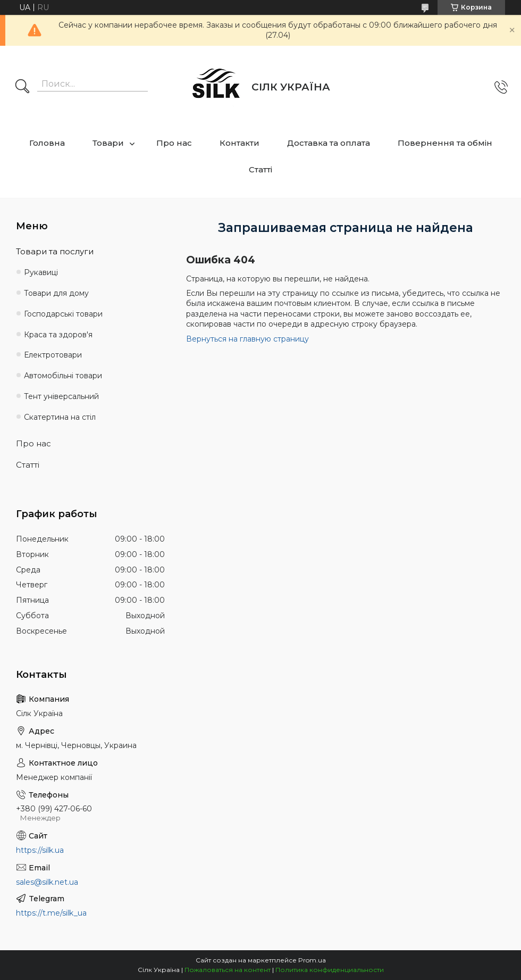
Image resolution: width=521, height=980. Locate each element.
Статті (260, 169)
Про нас (174, 143)
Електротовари (53, 355)
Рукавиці (41, 272)
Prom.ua (312, 960)
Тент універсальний (61, 396)
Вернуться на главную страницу (247, 339)
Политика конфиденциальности (330, 970)
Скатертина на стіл (60, 417)
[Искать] (22, 87)
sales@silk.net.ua (47, 882)
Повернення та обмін (445, 143)
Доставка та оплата (329, 143)
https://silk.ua (40, 850)
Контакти (240, 143)
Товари (108, 143)
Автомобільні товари (63, 376)
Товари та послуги (55, 251)
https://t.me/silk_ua (51, 913)
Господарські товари (63, 314)
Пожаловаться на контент (228, 970)
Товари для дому (56, 293)
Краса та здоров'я (58, 335)
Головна (47, 143)
